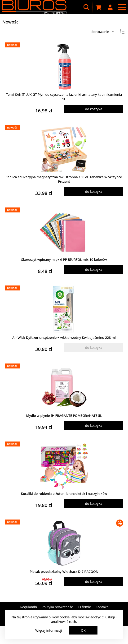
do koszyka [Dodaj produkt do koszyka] (94, 109)
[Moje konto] (110, 7)
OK (83, 630)
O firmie (85, 607)
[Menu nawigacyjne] (122, 7)
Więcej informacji (49, 630)
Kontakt (102, 607)
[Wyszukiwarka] (87, 7)
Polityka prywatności (58, 607)
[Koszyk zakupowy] (98, 7)
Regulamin (29, 607)
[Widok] (122, 32)
